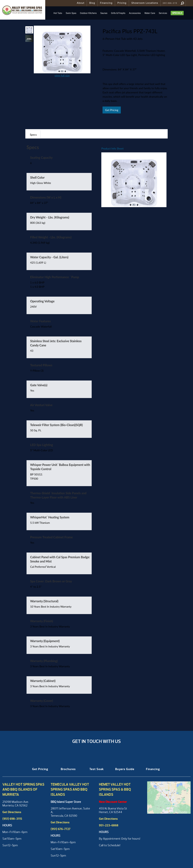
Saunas (104, 13)
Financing (106, 3)
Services (163, 13)
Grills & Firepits (118, 13)
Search (182, 3)
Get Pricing (112, 110)
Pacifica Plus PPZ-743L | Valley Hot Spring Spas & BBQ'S (23, 10)
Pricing (122, 3)
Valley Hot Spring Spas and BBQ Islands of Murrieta (23, 789)
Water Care (150, 13)
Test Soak (97, 769)
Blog (92, 3)
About (81, 3)
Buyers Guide (125, 769)
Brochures (68, 769)
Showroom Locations (145, 3)
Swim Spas (71, 13)
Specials (177, 13)
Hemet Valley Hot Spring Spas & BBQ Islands (115, 789)
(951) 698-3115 (170, 3)
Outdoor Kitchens (88, 13)
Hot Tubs (58, 13)
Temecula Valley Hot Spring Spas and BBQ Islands (70, 789)
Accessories (135, 13)
